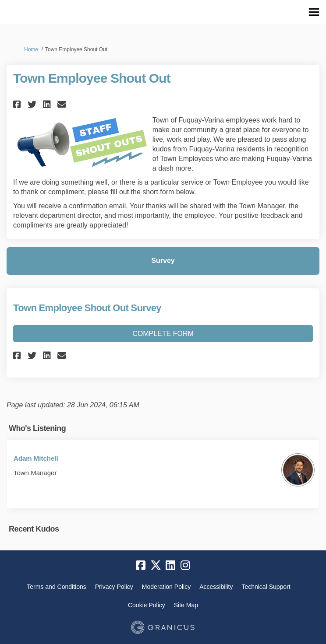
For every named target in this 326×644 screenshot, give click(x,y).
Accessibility (216, 587)
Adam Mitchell (36, 458)
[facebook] (141, 565)
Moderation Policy (166, 587)
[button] (18, 104)
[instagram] (185, 565)
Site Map (186, 605)
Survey (163, 261)
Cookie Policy (147, 605)
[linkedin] (170, 565)
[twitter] (156, 565)
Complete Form (163, 334)
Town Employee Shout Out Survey (87, 308)
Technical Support (266, 587)
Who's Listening (37, 428)
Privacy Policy (114, 587)
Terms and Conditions (56, 587)
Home (31, 49)
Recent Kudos (34, 529)
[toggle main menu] (314, 12)
